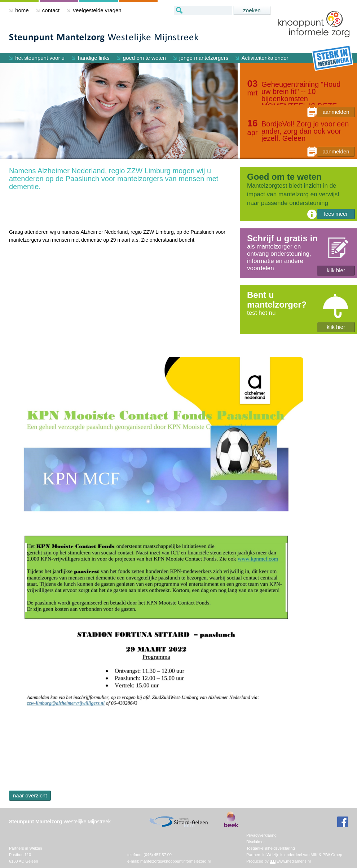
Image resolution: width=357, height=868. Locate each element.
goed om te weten (141, 58)
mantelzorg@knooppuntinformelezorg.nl (175, 861)
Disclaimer (255, 842)
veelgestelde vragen (94, 10)
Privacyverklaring (261, 835)
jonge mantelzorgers (201, 58)
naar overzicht (30, 795)
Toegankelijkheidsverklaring (271, 848)
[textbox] (203, 10)
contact (48, 10)
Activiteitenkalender (262, 58)
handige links (91, 58)
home (19, 10)
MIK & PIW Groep (326, 855)
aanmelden (336, 112)
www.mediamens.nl (294, 861)
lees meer (336, 214)
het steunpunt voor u (37, 58)
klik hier (336, 270)
